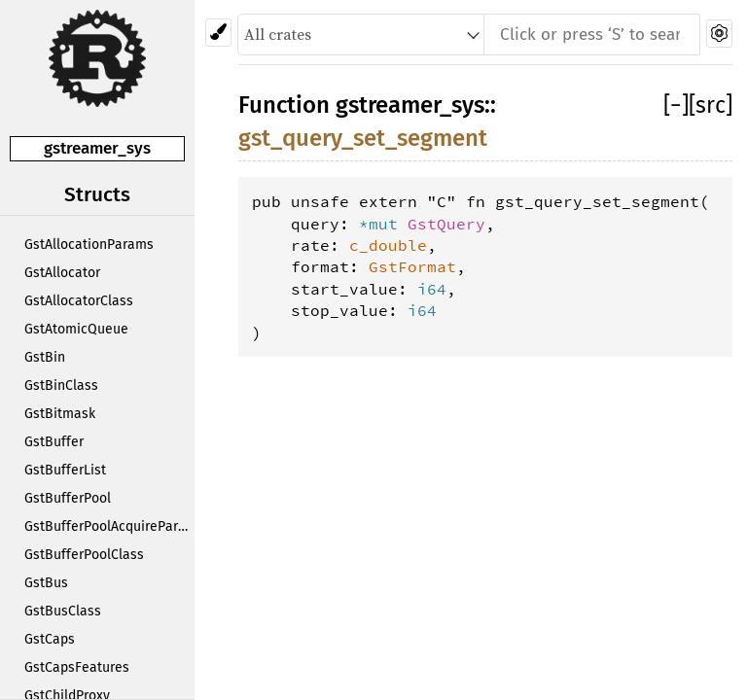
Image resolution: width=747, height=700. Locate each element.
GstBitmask (60, 414)
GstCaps (50, 639)
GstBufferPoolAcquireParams (109, 526)
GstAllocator (62, 273)
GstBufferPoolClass (84, 555)
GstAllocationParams (89, 245)
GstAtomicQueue (76, 329)
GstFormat (412, 266)
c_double (388, 245)
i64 (432, 289)
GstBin (45, 357)
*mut (383, 224)
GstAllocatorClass (79, 301)
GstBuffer (54, 442)
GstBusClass (63, 611)
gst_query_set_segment (363, 138)
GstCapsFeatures (77, 667)
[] (676, 105)
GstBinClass (61, 385)
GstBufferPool (68, 498)
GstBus (46, 583)
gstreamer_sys (97, 148)
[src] (711, 105)
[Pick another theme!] (218, 33)
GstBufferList (65, 470)
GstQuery (446, 224)
